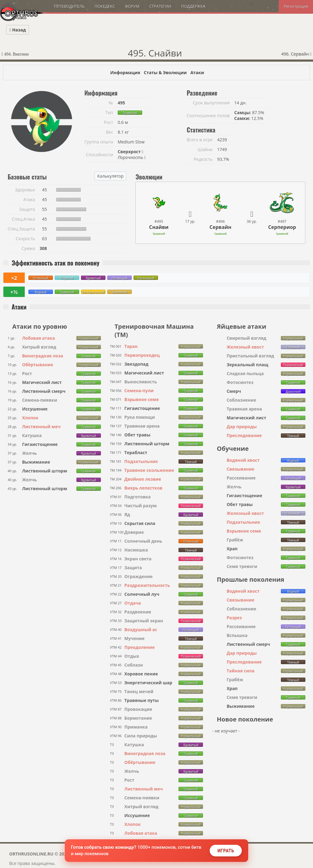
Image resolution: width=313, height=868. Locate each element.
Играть (226, 851)
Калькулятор (110, 176)
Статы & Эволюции (165, 72)
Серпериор (282, 227)
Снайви (159, 227)
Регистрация (296, 6)
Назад (18, 30)
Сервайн (220, 227)
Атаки (197, 72)
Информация (125, 72)
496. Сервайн (296, 54)
